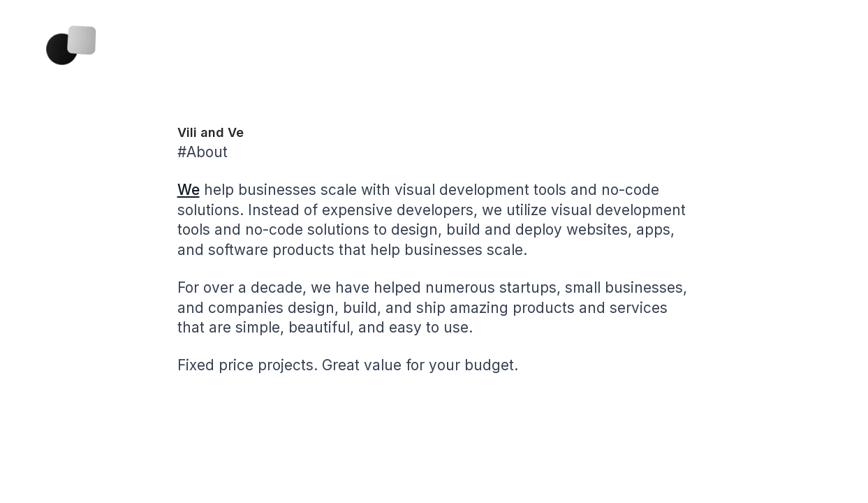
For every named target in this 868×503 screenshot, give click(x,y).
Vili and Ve (211, 132)
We (189, 190)
